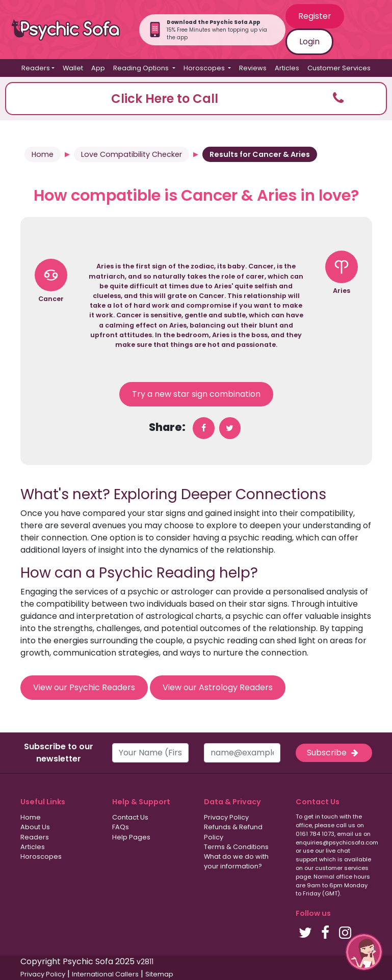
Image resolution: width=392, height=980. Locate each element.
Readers (35, 837)
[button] (196, 99)
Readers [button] (36, 68)
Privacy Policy (226, 817)
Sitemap (159, 974)
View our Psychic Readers (84, 687)
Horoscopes (41, 856)
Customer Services (339, 68)
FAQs (121, 827)
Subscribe (333, 753)
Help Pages (131, 837)
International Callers (105, 974)
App (98, 68)
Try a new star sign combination (196, 394)
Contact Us (130, 817)
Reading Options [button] (142, 68)
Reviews (253, 68)
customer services (342, 868)
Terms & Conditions (236, 847)
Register (315, 16)
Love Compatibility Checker (132, 154)
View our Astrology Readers (218, 687)
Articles (287, 68)
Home (43, 154)
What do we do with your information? (236, 861)
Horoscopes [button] (205, 68)
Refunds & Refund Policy (233, 832)
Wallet (73, 68)
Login (309, 42)
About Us (35, 827)
